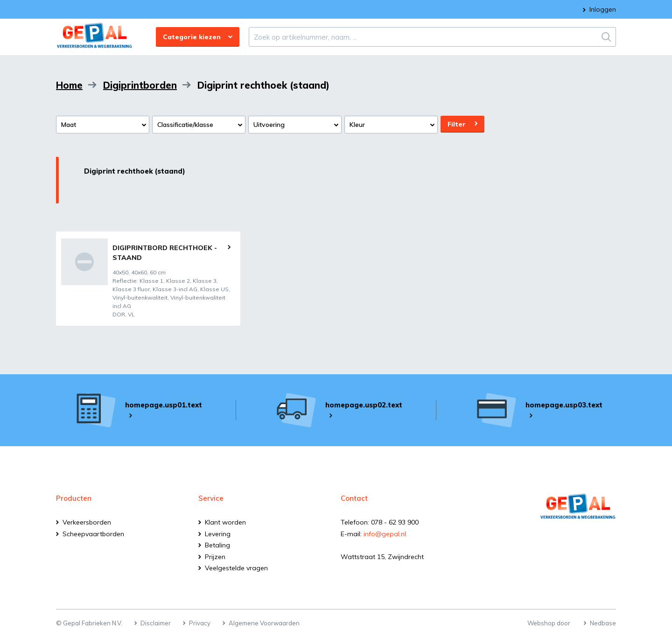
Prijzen (215, 557)
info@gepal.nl (385, 534)
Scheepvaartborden (93, 534)
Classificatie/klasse (185, 125)
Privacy (200, 623)
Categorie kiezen (192, 37)
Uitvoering (269, 125)
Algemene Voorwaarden (264, 623)
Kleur (357, 125)
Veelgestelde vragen (236, 568)
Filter (457, 124)
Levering (218, 534)
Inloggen (603, 9)
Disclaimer (156, 623)
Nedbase (603, 623)
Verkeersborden (87, 522)
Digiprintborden (140, 85)
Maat (69, 125)
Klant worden (225, 522)
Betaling (217, 545)
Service (211, 498)
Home (69, 85)
